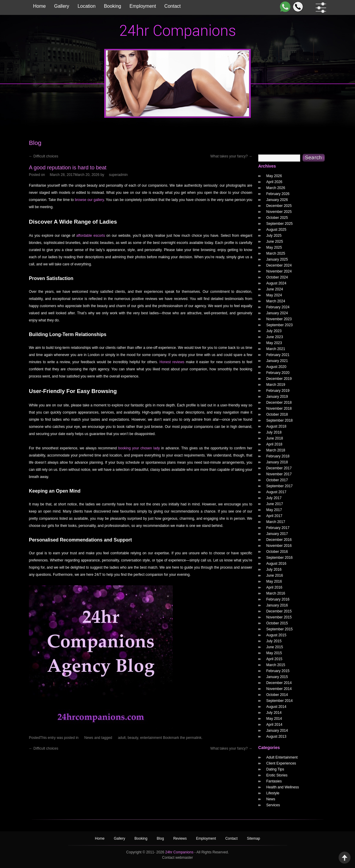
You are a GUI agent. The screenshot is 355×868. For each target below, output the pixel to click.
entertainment (151, 738)
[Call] (297, 7)
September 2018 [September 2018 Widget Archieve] (280, 420)
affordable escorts (91, 236)
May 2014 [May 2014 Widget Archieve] (274, 719)
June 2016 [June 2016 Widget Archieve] (275, 575)
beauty (133, 738)
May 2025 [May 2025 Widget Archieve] (274, 247)
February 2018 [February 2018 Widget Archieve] (278, 456)
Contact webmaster (177, 858)
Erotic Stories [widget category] (277, 775)
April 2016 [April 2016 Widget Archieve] (274, 587)
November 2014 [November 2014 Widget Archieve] (279, 689)
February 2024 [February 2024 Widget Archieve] (278, 307)
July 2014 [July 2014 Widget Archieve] (274, 713)
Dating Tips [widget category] (275, 769)
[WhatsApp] (284, 7)
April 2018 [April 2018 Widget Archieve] (274, 444)
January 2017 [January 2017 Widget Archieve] (277, 534)
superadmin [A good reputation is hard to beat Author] (118, 175)
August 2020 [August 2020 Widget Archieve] (276, 367)
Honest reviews (172, 362)
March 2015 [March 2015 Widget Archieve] (276, 665)
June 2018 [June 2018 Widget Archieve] (275, 438)
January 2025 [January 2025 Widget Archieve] (277, 259)
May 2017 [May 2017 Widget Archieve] (274, 510)
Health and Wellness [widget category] (283, 787)
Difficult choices (43, 156)
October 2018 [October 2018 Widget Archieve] (277, 414)
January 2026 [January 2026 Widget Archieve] (277, 200)
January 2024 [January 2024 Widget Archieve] (277, 313)
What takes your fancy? (231, 156)
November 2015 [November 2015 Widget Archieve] (279, 617)
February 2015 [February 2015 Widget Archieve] (278, 671)
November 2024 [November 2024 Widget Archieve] (279, 271)
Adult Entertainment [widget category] (282, 757)
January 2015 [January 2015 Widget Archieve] (277, 677)
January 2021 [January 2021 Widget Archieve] (277, 361)
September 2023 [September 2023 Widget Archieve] (280, 325)
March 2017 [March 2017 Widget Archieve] (276, 522)
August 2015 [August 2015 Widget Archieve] (276, 635)
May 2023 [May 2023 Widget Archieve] (274, 343)
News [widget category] (271, 799)
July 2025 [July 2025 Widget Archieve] (274, 236)
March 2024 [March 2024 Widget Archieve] (276, 301)
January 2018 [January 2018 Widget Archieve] (277, 462)
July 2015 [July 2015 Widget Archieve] (274, 641)
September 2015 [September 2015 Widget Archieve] (280, 629)
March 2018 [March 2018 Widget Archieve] (276, 450)
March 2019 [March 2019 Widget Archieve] (276, 385)
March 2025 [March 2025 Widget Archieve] (276, 253)
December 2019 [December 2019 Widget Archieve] (279, 379)
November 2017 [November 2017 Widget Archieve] (279, 474)
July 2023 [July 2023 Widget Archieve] (274, 331)
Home (39, 6)
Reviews (181, 838)
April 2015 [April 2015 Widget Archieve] (274, 659)
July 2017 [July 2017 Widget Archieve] (274, 498)
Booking (113, 6)
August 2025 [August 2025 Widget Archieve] (276, 230)
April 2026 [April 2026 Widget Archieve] (274, 182)
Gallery (62, 6)
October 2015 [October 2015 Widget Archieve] (277, 623)
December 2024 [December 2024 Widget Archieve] (279, 265)
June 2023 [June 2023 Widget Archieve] (275, 337)
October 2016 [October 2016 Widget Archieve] (277, 552)
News (89, 738)
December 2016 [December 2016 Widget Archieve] (279, 540)
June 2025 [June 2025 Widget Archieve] (275, 242)
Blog (161, 838)
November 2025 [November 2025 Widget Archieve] (279, 212)
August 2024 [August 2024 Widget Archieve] (276, 283)
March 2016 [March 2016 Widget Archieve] (276, 593)
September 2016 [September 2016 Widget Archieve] (280, 558)
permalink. (194, 738)
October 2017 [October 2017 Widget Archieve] (277, 480)
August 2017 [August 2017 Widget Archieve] (276, 492)
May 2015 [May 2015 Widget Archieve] (274, 653)
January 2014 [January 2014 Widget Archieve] (277, 731)
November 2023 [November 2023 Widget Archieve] (279, 319)
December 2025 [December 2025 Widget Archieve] (279, 206)
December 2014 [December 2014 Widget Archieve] (279, 683)
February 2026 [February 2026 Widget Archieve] (278, 194)
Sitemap (253, 838)
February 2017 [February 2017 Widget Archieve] (278, 528)
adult (122, 738)
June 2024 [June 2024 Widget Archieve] (275, 289)
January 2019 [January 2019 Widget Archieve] (277, 397)
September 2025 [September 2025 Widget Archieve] (280, 224)
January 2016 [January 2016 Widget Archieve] (277, 605)
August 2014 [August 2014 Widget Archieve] (276, 707)
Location (87, 6)
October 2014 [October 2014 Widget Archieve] (277, 695)
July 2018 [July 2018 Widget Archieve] (274, 432)
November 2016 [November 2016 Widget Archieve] (279, 546)
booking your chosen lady (139, 448)
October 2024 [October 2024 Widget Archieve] (277, 277)
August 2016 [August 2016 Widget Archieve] (276, 564)
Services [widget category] (273, 805)
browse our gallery (89, 200)
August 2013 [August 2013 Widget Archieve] (276, 737)
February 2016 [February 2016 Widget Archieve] (278, 599)
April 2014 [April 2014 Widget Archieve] (274, 725)
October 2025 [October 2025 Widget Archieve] (277, 218)
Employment (143, 6)
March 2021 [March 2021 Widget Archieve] (276, 349)
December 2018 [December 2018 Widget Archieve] (279, 403)
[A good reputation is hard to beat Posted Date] (75, 175)
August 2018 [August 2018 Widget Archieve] (276, 426)
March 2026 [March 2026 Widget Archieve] (276, 188)
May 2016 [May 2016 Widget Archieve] (274, 581)
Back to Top (345, 858)
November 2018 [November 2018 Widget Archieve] (279, 409)
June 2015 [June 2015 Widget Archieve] (275, 647)
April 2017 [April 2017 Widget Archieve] (274, 516)
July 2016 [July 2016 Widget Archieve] (274, 570)
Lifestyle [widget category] (273, 793)
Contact (173, 6)
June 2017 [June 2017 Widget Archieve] (275, 504)
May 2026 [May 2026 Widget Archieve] (274, 176)
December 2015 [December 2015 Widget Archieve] (279, 611)
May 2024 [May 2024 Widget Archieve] (274, 295)
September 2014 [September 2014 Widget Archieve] (280, 701)
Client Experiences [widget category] (281, 763)
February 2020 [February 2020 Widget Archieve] (278, 373)
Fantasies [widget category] (274, 781)
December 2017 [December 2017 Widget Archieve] (279, 468)
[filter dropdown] (320, 8)
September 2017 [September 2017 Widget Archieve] (280, 486)
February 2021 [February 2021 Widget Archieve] (278, 355)
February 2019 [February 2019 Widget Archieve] (278, 391)
